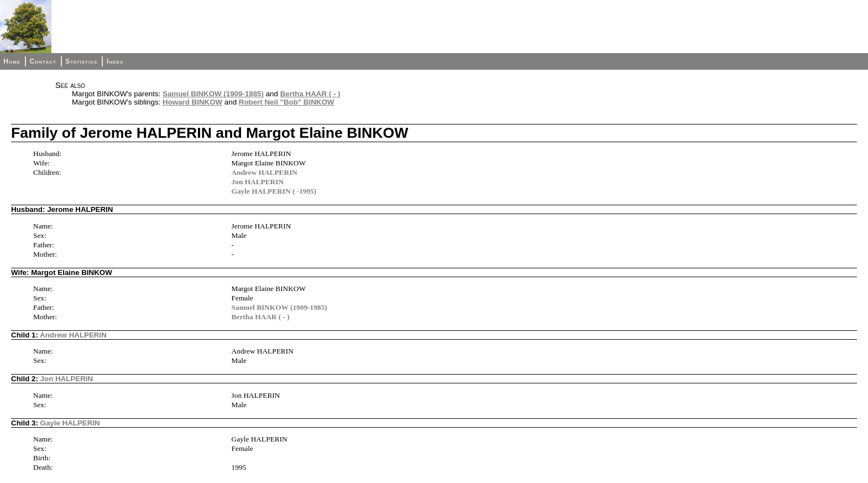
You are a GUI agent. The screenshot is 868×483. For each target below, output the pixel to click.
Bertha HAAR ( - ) (310, 94)
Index (115, 61)
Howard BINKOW (192, 102)
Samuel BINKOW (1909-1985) (213, 94)
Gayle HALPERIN (70, 423)
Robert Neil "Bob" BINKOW (287, 102)
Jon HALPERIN (258, 182)
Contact (43, 61)
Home (12, 61)
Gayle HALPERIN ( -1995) (274, 191)
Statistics (81, 61)
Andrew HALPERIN (265, 172)
